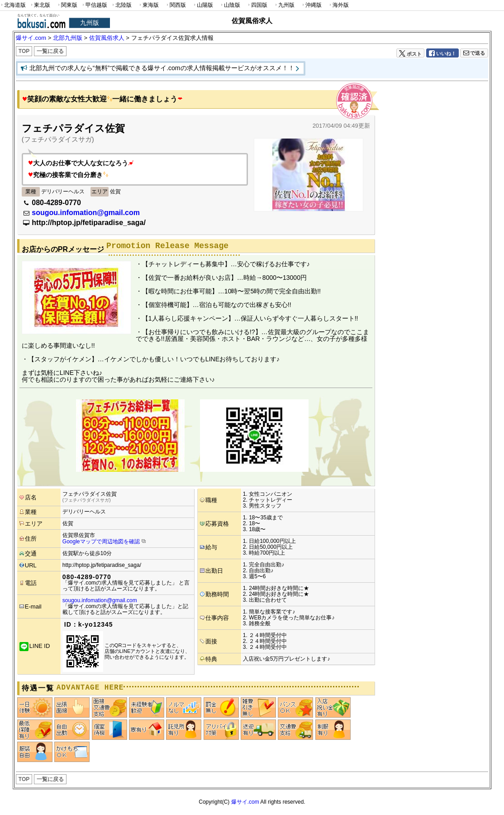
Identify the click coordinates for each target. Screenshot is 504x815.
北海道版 (13, 5)
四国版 (257, 5)
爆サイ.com (245, 802)
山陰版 (230, 5)
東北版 (40, 5)
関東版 (67, 5)
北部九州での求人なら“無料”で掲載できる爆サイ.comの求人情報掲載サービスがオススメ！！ (162, 68)
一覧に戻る (50, 51)
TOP (24, 51)
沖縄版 (311, 5)
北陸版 (121, 5)
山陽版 (203, 5)
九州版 (284, 5)
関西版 (176, 5)
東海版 (148, 5)
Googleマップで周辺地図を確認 (101, 542)
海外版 (338, 5)
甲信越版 (94, 5)
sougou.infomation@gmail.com (86, 213)
